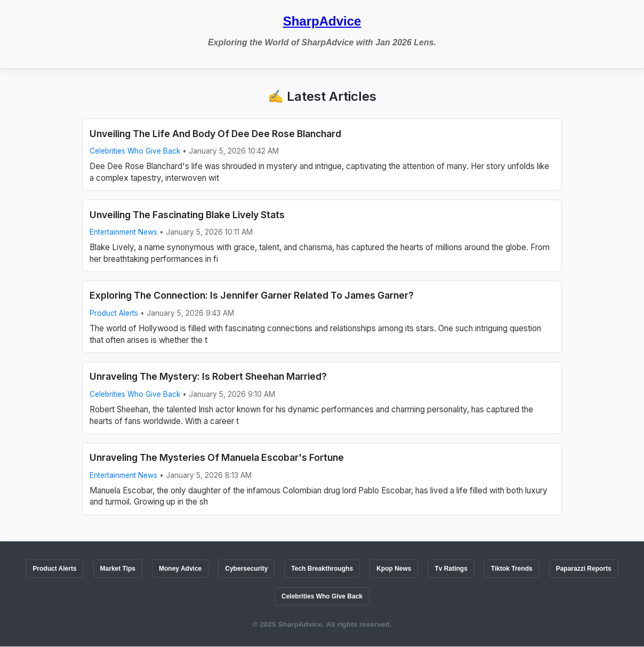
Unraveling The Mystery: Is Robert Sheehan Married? (208, 376)
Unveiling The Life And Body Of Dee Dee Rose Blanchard (215, 134)
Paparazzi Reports (584, 569)
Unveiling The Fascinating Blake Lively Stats (187, 215)
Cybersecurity (246, 569)
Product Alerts (114, 313)
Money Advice (180, 569)
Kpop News (394, 569)
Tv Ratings (451, 569)
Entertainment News (123, 232)
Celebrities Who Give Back (135, 151)
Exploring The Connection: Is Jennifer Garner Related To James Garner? (252, 295)
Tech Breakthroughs (322, 569)
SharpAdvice (322, 21)
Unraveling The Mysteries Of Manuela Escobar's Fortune (217, 457)
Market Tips (118, 569)
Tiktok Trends (512, 569)
